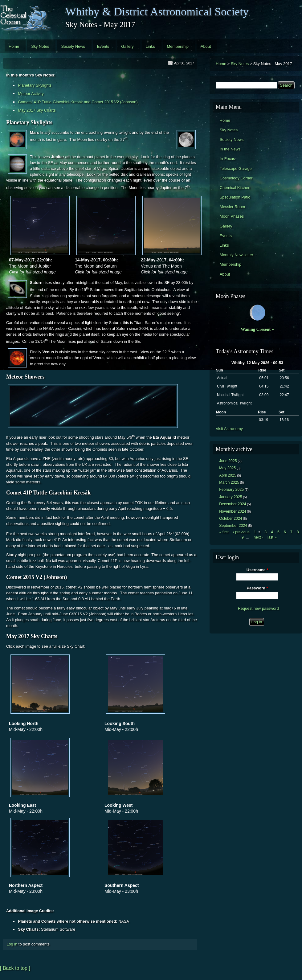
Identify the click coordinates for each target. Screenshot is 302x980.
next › (258, 537)
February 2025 (231, 490)
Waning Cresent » (257, 329)
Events (103, 46)
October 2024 (231, 519)
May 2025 (227, 468)
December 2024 (233, 504)
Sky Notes (40, 46)
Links (150, 46)
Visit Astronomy (229, 429)
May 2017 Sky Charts (37, 110)
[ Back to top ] (15, 968)
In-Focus (227, 159)
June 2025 (228, 461)
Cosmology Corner (236, 178)
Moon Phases (232, 216)
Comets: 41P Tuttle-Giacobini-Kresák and (55, 102)
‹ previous (241, 532)
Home (14, 46)
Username (257, 570)
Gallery (127, 46)
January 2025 (231, 497)
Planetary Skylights (35, 85)
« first (224, 532)
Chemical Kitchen (235, 188)
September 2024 (233, 526)
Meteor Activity (31, 94)
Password (257, 588)
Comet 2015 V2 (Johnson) (114, 102)
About (206, 46)
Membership (178, 46)
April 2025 (228, 475)
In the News (230, 149)
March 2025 (229, 482)
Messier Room (233, 207)
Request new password (258, 608)
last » (272, 537)
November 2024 (233, 511)
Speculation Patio (235, 197)
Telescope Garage (236, 168)
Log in (12, 944)
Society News (73, 46)
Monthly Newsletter (237, 255)
